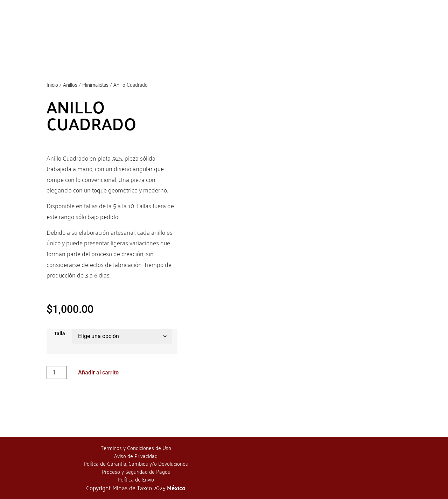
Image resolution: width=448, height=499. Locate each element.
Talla (59, 334)
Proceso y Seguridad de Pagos (136, 471)
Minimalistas (95, 84)
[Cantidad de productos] (57, 373)
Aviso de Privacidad (136, 456)
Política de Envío (136, 479)
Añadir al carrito (98, 373)
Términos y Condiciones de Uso (136, 448)
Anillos (70, 84)
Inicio (52, 84)
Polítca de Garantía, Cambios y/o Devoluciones (136, 463)
